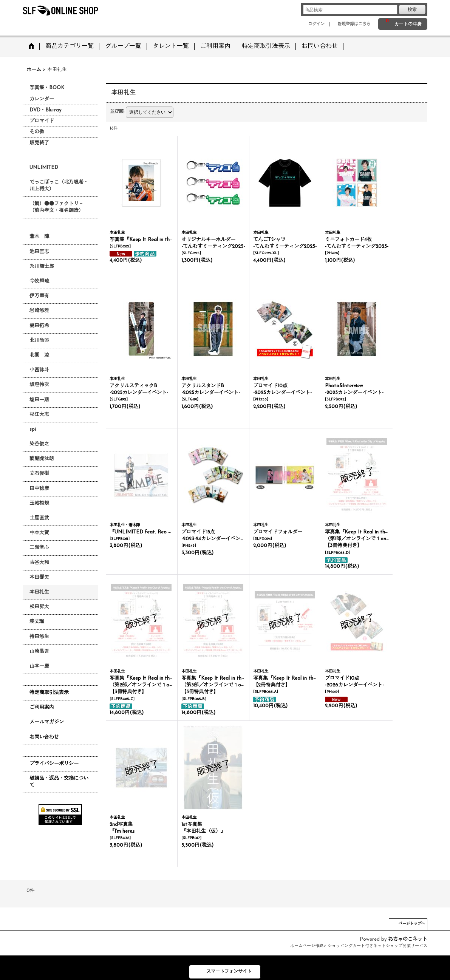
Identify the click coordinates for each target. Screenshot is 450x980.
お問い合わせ (44, 737)
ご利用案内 (42, 707)
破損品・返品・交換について (59, 782)
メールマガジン (47, 722)
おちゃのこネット (408, 939)
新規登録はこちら (354, 24)
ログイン (316, 24)
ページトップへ (412, 924)
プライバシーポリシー (54, 764)
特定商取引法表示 (49, 693)
